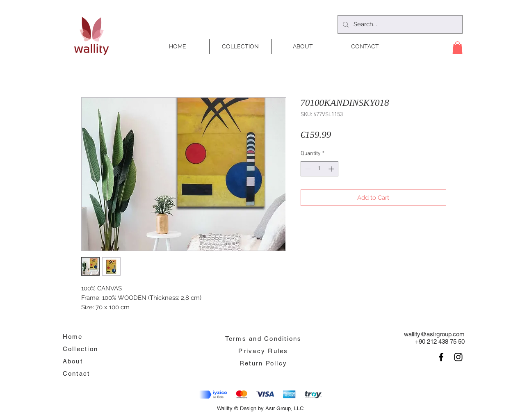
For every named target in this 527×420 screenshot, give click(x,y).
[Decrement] (307, 169)
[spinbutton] (319, 169)
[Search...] (399, 24)
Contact (76, 373)
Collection (81, 349)
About (73, 361)
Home (73, 337)
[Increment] (332, 169)
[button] (457, 48)
